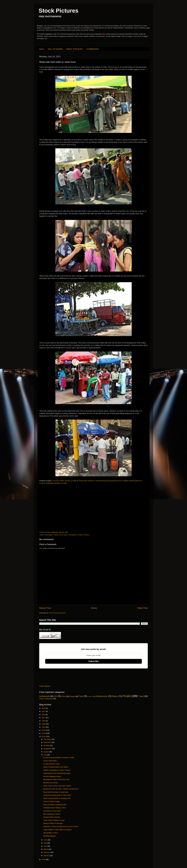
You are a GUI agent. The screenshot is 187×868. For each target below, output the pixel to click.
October (47, 745)
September (48, 749)
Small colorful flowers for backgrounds (57, 798)
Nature (115, 696)
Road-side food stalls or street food (56, 792)
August (46, 752)
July (45, 755)
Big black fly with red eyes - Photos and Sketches (61, 789)
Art (56, 696)
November (48, 742)
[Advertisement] (57, 504)
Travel (141, 696)
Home (42, 49)
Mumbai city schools (51, 783)
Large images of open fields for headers (57, 830)
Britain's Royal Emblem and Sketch (56, 767)
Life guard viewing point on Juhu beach (57, 795)
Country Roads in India (51, 764)
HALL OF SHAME (55, 49)
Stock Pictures (58, 11)
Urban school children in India (54, 820)
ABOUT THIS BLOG (74, 49)
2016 (44, 721)
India (65, 535)
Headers (90, 696)
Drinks (56, 535)
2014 (44, 727)
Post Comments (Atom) (57, 613)
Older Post (142, 608)
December (48, 739)
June (46, 840)
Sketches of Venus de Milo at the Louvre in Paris (61, 827)
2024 (44, 708)
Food (61, 535)
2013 (44, 730)
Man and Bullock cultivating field (55, 805)
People (80, 535)
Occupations (72, 535)
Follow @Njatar (45, 686)
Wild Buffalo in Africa (51, 833)
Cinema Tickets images (52, 802)
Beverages (49, 535)
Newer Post (45, 608)
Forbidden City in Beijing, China (55, 808)
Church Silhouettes (50, 761)
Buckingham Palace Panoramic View (56, 779)
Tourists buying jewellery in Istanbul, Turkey (59, 758)
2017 (44, 718)
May (45, 843)
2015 (44, 724)
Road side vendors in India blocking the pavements (99, 481)
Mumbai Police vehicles (52, 817)
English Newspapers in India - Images (57, 770)
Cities (64, 696)
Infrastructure (102, 696)
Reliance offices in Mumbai (53, 823)
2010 (44, 859)
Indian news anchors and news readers (57, 786)
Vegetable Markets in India (56, 483)
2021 (44, 711)
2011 (44, 736)
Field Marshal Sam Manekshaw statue (57, 773)
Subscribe (93, 661)
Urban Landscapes (46, 699)
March (46, 849)
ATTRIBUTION (92, 49)
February (47, 852)
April (45, 846)
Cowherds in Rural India (52, 811)
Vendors (87, 535)
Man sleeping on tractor (52, 814)
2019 (44, 715)
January (47, 856)
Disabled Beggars (50, 836)
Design (72, 696)
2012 (44, 733)
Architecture (44, 696)
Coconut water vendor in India (64, 481)
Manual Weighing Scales (52, 776)
